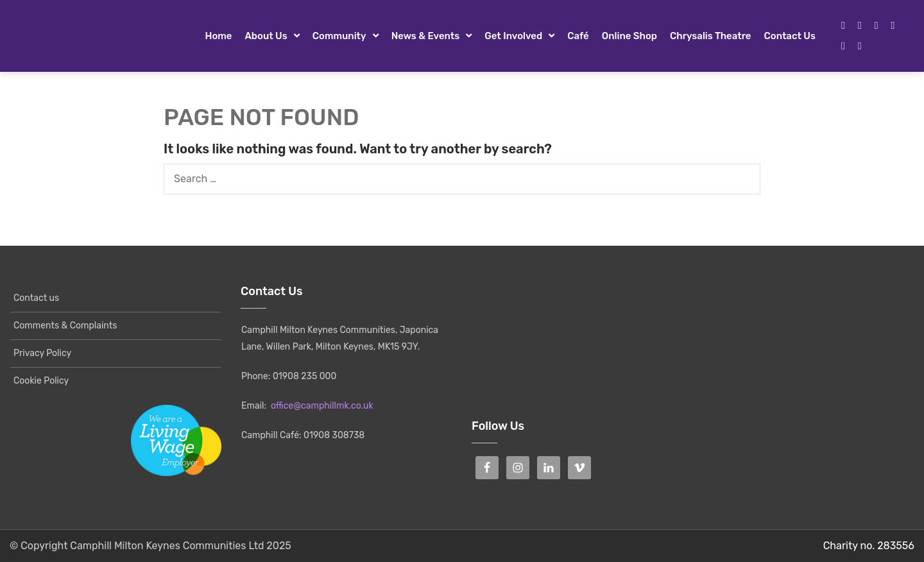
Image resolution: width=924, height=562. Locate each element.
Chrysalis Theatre (710, 36)
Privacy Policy (42, 353)
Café (578, 36)
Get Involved (513, 36)
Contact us (790, 36)
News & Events (426, 36)
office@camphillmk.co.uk (322, 406)
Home (218, 36)
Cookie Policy (41, 381)
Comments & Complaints (65, 326)
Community (339, 36)
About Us (266, 36)
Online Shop (629, 36)
